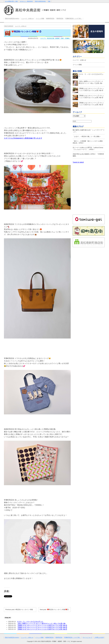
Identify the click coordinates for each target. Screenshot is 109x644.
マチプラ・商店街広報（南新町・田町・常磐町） (55, 38)
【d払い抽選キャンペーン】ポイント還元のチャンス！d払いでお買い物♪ (41, 623)
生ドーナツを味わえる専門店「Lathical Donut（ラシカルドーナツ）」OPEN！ (88, 148)
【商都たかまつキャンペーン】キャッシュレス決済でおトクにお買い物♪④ (42, 625)
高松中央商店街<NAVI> (12, 19)
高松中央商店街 (9, 26)
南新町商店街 (50, 19)
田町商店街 (60, 19)
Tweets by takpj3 (78, 162)
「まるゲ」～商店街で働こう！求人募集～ (87, 136)
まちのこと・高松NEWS (26, 1)
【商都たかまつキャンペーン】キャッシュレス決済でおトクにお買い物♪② (42, 629)
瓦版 (49, 1)
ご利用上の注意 (99, 638)
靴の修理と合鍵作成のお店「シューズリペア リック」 (89, 131)
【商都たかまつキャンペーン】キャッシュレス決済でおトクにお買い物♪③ (42, 627)
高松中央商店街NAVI (40, 1)
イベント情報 (40, 19)
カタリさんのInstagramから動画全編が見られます (23, 138)
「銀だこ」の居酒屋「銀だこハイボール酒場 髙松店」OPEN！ (88, 142)
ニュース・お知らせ (28, 19)
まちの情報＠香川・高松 (11, 1)
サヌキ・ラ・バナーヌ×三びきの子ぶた (30, 622)
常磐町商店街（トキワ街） (74, 19)
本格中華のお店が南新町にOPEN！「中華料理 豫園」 (88, 155)
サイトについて (87, 638)
